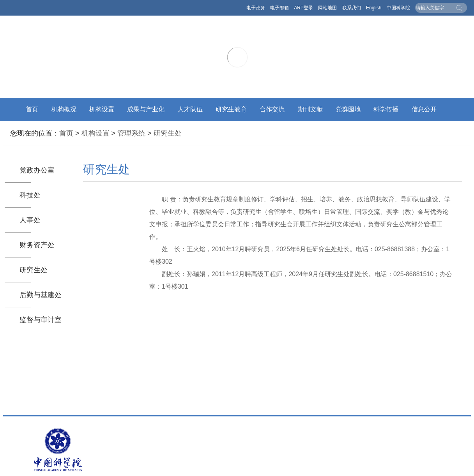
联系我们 (352, 8)
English (374, 8)
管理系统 (131, 133)
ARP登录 (303, 8)
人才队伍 (190, 109)
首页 (32, 109)
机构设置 (102, 109)
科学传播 (386, 109)
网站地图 (327, 8)
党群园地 (348, 109)
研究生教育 (231, 109)
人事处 (30, 220)
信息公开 (424, 109)
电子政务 (256, 8)
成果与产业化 (146, 109)
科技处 (30, 195)
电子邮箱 (279, 8)
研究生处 (168, 133)
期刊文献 (310, 109)
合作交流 (272, 109)
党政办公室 (37, 170)
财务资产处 (37, 245)
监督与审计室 (41, 320)
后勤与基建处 (41, 295)
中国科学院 (398, 8)
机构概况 (64, 109)
